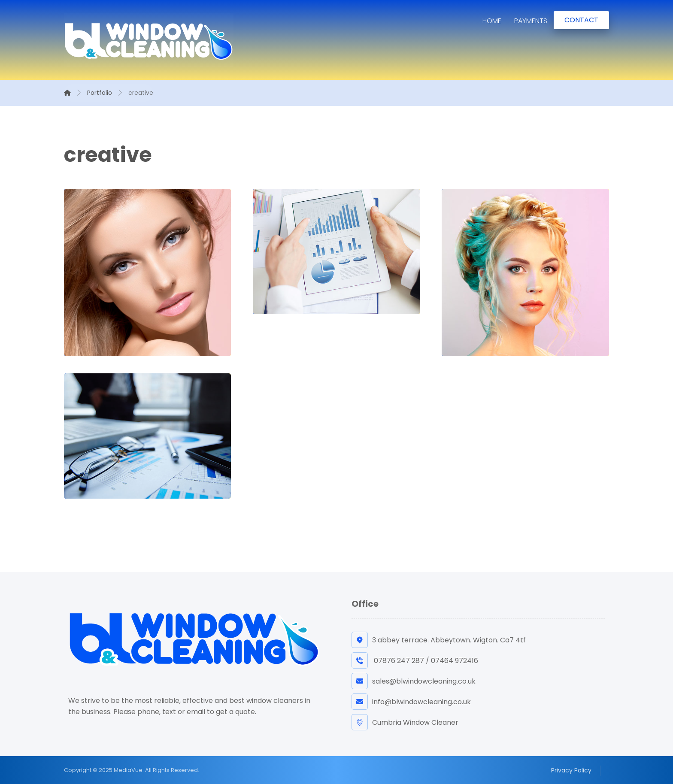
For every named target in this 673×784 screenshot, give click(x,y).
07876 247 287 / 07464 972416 (415, 661)
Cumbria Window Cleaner (405, 722)
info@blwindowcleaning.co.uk (411, 702)
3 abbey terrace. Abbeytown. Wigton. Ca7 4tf (439, 640)
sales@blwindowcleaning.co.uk (414, 681)
